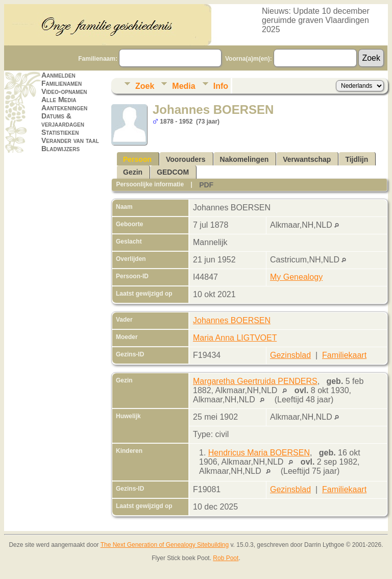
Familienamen (62, 83)
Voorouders (186, 159)
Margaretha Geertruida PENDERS (255, 381)
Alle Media (59, 100)
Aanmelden (58, 75)
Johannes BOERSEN (232, 320)
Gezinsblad (290, 355)
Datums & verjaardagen (63, 120)
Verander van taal (70, 140)
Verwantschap (307, 159)
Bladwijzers (60, 149)
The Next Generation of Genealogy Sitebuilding (165, 545)
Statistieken (60, 132)
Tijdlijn (357, 159)
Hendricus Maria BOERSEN (259, 453)
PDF (206, 185)
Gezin (133, 172)
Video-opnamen (64, 91)
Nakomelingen (244, 159)
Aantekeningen (64, 108)
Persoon (137, 159)
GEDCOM (173, 172)
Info (221, 86)
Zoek (145, 86)
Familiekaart (344, 355)
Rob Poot (226, 558)
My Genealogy (296, 277)
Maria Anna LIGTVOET (235, 338)
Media (183, 86)
